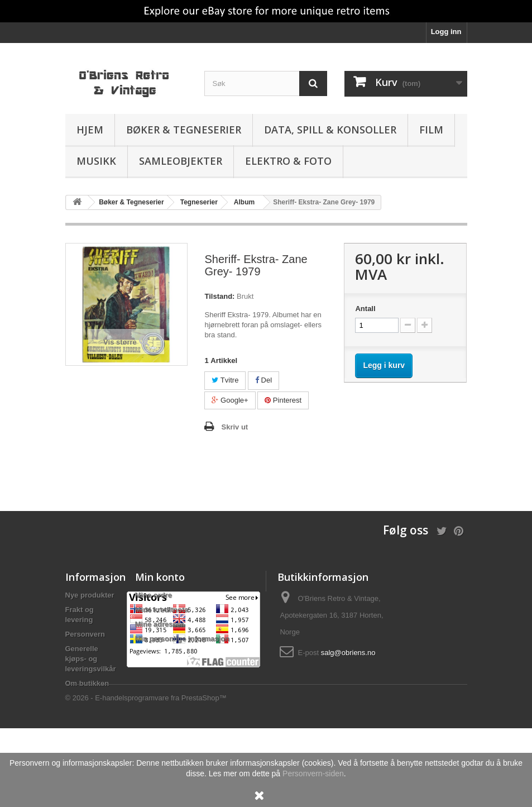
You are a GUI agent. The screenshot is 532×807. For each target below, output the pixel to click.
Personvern (85, 634)
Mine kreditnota (162, 610)
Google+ (230, 400)
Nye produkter (90, 595)
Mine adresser (159, 624)
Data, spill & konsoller (330, 130)
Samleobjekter (181, 161)
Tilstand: (219, 296)
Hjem (90, 130)
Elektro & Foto (288, 161)
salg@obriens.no (348, 653)
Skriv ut (234, 427)
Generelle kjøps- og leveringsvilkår (91, 659)
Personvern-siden (313, 773)
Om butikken (87, 683)
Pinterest (283, 400)
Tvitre (225, 380)
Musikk (96, 161)
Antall (365, 309)
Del (263, 380)
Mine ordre (154, 595)
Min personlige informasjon (183, 639)
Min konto (160, 577)
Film (431, 130)
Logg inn (446, 32)
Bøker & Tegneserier (184, 130)
